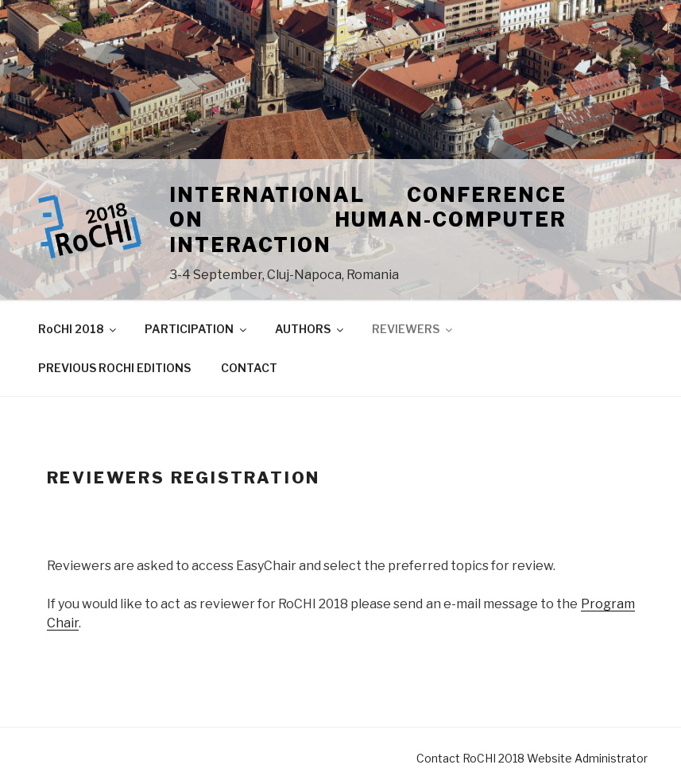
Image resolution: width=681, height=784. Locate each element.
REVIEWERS (413, 329)
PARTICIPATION (197, 329)
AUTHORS (310, 329)
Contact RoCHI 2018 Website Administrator (532, 758)
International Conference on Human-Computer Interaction (368, 220)
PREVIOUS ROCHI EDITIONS (114, 368)
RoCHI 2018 (78, 329)
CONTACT (249, 368)
